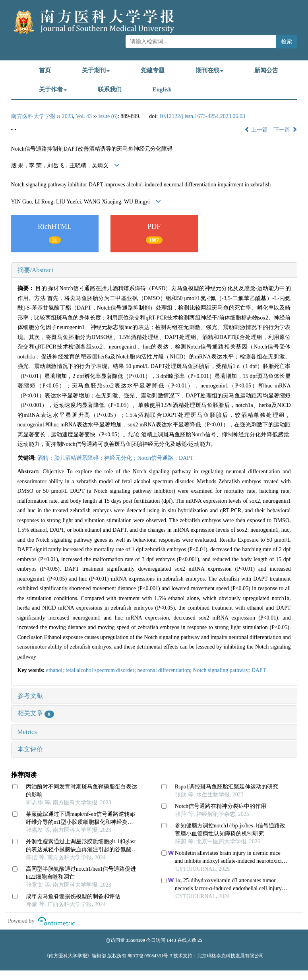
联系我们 (110, 89)
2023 (68, 116)
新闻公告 (266, 70)
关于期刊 (96, 70)
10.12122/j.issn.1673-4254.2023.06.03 (202, 116)
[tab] (154, 270)
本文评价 (30, 749)
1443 (171, 940)
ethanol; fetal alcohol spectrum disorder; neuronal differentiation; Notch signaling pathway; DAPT (156, 670)
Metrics (27, 732)
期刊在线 (209, 70)
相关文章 (36, 713)
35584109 (136, 940)
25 (200, 940)
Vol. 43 (84, 116)
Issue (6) (108, 116)
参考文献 (30, 696)
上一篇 (256, 130)
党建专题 (153, 70)
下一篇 (285, 130)
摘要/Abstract (36, 270)
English (162, 89)
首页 (45, 70)
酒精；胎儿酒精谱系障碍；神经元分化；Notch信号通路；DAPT (115, 458)
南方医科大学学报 (33, 116)
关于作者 (53, 89)
